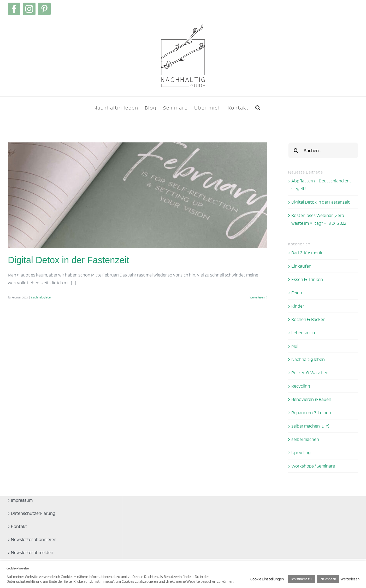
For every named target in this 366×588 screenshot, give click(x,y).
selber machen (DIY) (310, 426)
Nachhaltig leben (42, 297)
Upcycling (301, 452)
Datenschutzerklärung (33, 513)
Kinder (298, 306)
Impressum (22, 500)
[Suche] (296, 150)
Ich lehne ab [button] (328, 579)
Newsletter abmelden (32, 552)
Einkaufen (301, 266)
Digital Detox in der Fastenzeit (69, 260)
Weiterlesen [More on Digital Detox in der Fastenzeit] (257, 297)
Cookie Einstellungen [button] (267, 579)
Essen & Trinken (307, 279)
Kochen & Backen (308, 319)
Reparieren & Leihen (311, 413)
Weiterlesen (350, 579)
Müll (295, 346)
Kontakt (19, 526)
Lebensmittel (304, 333)
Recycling (301, 386)
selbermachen (305, 439)
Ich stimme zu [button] (302, 579)
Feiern (297, 293)
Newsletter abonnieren (34, 539)
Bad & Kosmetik (307, 253)
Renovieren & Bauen (311, 399)
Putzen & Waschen (310, 373)
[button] (258, 108)
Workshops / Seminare (313, 466)
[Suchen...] (323, 150)
